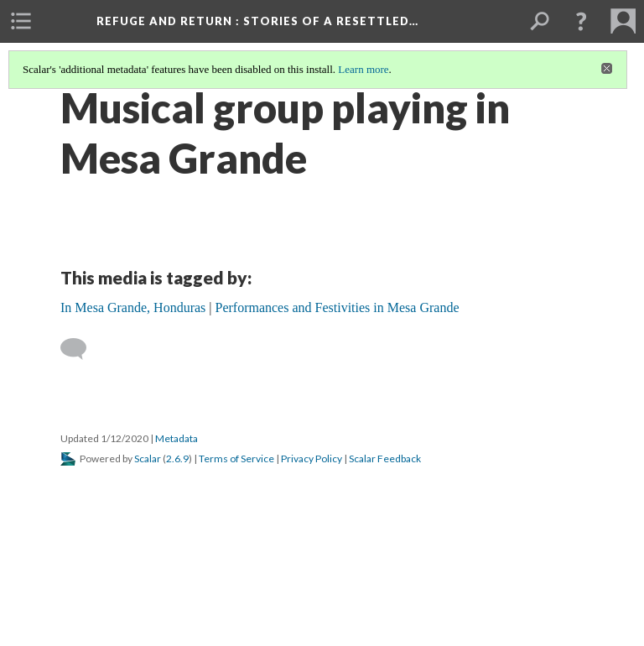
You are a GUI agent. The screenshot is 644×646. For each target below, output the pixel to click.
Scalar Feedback (385, 458)
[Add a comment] (81, 349)
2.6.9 (177, 458)
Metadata (177, 438)
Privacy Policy (312, 458)
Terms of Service (236, 458)
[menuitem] (21, 21)
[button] (581, 21)
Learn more (363, 69)
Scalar (148, 458)
